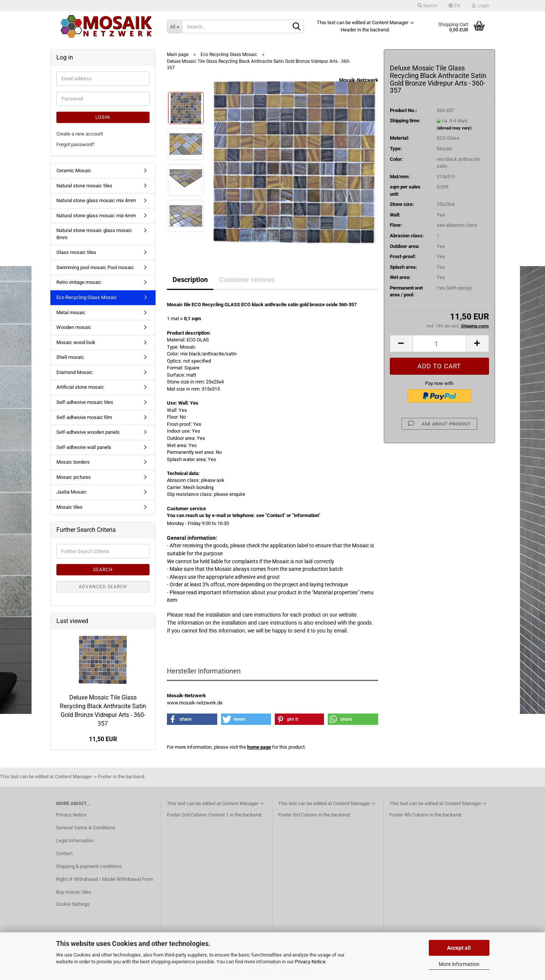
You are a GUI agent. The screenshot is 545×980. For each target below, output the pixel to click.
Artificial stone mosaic (80, 387)
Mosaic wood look (76, 342)
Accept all (459, 948)
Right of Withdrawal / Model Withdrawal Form (104, 879)
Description (190, 280)
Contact (64, 853)
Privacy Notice (310, 962)
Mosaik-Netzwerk (359, 80)
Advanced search (103, 587)
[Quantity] (439, 344)
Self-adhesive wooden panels (88, 432)
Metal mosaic (71, 312)
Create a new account (80, 134)
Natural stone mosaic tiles (84, 186)
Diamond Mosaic (75, 372)
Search (103, 570)
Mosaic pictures (74, 477)
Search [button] (427, 6)
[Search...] (174, 26)
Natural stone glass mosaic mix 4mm (96, 200)
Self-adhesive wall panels (84, 447)
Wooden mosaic (74, 327)
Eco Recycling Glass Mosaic (87, 297)
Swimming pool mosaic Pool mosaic (95, 267)
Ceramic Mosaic (74, 171)
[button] (454, 6)
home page (259, 747)
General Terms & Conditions (86, 828)
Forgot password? (76, 144)
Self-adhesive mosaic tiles (85, 402)
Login (103, 117)
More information (459, 964)
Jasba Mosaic (72, 492)
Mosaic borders (73, 462)
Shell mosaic (70, 357)
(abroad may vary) (454, 128)
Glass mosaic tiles (76, 252)
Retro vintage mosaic (79, 282)
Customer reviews (247, 280)
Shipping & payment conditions (89, 866)
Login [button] (480, 6)
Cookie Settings (73, 904)
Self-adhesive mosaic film (84, 417)
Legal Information (75, 841)
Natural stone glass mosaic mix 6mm (96, 216)
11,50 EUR (103, 739)
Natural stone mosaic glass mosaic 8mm (94, 234)
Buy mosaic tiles (74, 892)
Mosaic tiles (69, 507)
